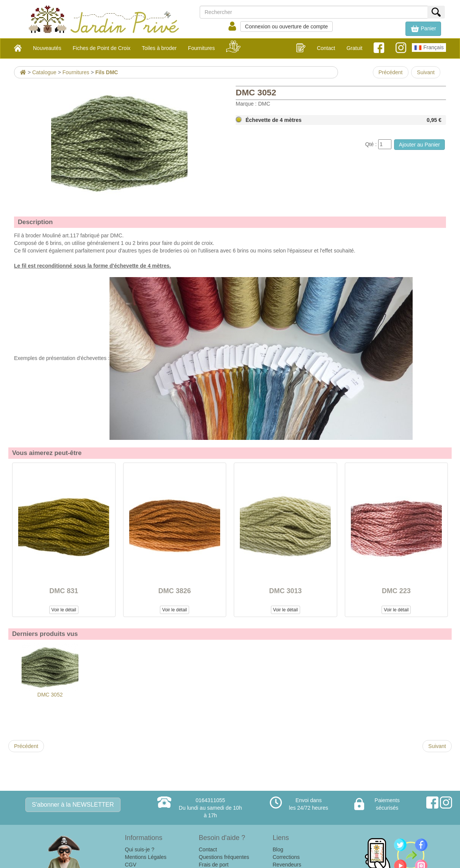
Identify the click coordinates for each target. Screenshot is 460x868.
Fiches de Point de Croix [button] (102, 48)
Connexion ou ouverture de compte (287, 26)
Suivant (426, 72)
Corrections (286, 857)
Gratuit (354, 48)
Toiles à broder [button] (159, 48)
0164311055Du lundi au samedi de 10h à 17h (210, 808)
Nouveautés (47, 48)
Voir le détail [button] (64, 610)
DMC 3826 (175, 591)
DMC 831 (64, 591)
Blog (278, 849)
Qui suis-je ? (140, 849)
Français (429, 48)
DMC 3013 (285, 591)
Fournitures (76, 72)
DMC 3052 (50, 671)
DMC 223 (396, 591)
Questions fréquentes (224, 857)
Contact (326, 48)
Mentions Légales (146, 857)
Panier (423, 29)
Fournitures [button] (201, 48)
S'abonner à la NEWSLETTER (73, 805)
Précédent (391, 72)
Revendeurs (287, 865)
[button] (423, 29)
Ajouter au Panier (419, 145)
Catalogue (44, 72)
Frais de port (214, 865)
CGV (131, 865)
